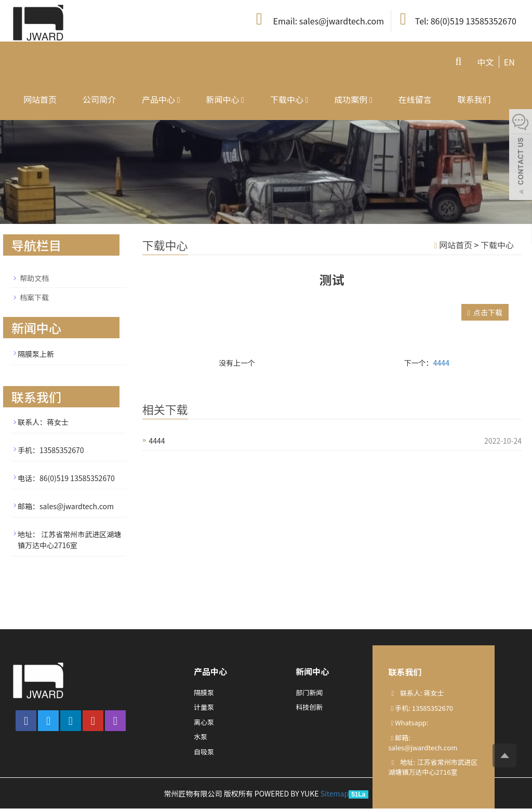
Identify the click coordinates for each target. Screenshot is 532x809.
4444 (441, 363)
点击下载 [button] (485, 312)
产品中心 (161, 99)
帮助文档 (34, 278)
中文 (485, 62)
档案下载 (34, 297)
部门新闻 (309, 692)
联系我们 (474, 99)
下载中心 (289, 99)
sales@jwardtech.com (423, 747)
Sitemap (335, 793)
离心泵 (204, 722)
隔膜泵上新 (36, 354)
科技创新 (309, 707)
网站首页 (40, 99)
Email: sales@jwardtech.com (318, 19)
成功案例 (353, 99)
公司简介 (99, 99)
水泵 (201, 737)
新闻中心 (225, 99)
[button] (179, 99)
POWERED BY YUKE (288, 793)
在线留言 (415, 99)
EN (509, 62)
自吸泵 (204, 752)
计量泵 (204, 707)
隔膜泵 (204, 692)
